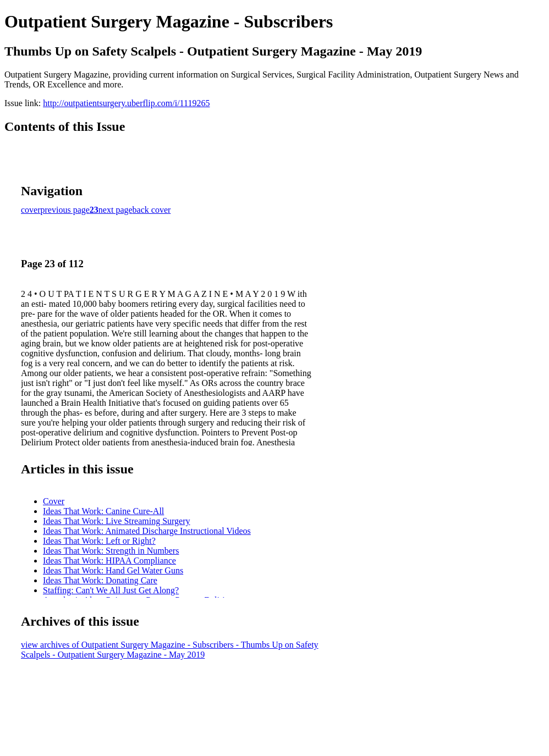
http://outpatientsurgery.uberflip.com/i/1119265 (126, 103)
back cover (152, 210)
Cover (54, 501)
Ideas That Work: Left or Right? (99, 541)
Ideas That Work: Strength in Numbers (111, 551)
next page (116, 210)
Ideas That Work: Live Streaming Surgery (117, 521)
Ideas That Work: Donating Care (100, 580)
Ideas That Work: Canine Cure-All (103, 511)
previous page (65, 210)
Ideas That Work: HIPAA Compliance (109, 561)
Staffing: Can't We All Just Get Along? (111, 590)
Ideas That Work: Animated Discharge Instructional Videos (147, 531)
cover (31, 210)
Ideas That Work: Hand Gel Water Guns (113, 570)
